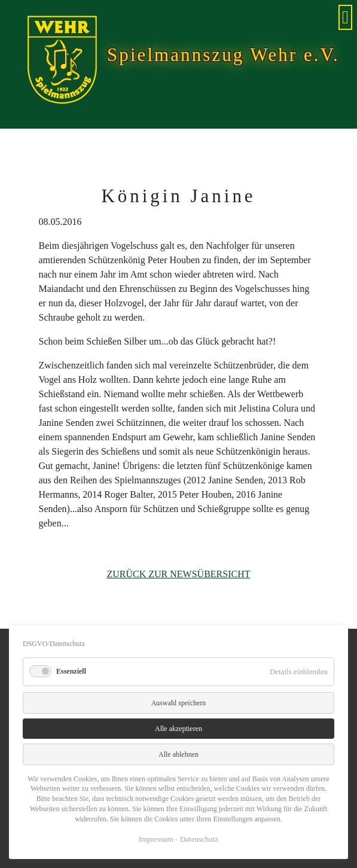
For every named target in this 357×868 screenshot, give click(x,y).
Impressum (156, 839)
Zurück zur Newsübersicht (178, 574)
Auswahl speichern (179, 703)
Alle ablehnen (178, 754)
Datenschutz (199, 839)
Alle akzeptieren (178, 729)
